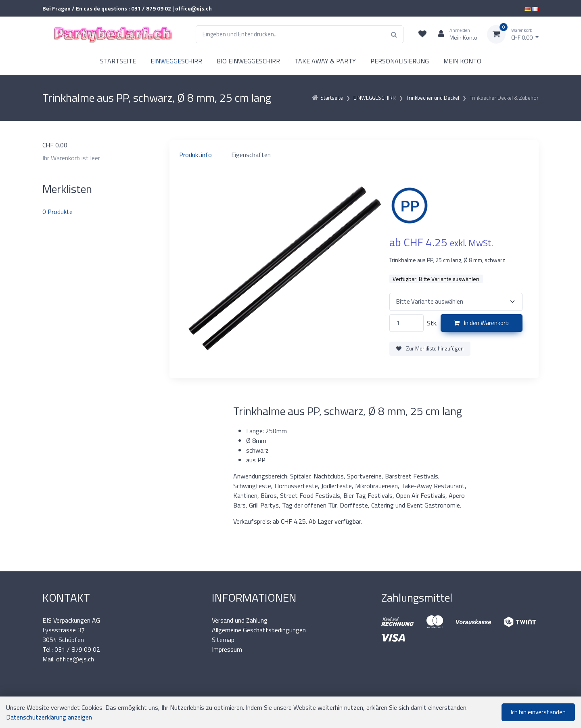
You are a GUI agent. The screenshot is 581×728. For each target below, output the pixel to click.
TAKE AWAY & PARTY (325, 61)
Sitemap (223, 640)
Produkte (57, 212)
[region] (354, 155)
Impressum (227, 649)
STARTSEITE (118, 61)
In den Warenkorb (481, 323)
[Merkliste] (422, 34)
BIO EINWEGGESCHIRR (248, 61)
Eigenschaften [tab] (251, 155)
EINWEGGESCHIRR (176, 61)
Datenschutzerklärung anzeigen (49, 717)
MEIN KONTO (462, 61)
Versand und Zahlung (240, 620)
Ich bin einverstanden (538, 712)
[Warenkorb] (513, 34)
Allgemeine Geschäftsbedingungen (259, 630)
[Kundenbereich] (455, 34)
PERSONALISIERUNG (400, 61)
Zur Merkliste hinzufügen (430, 348)
